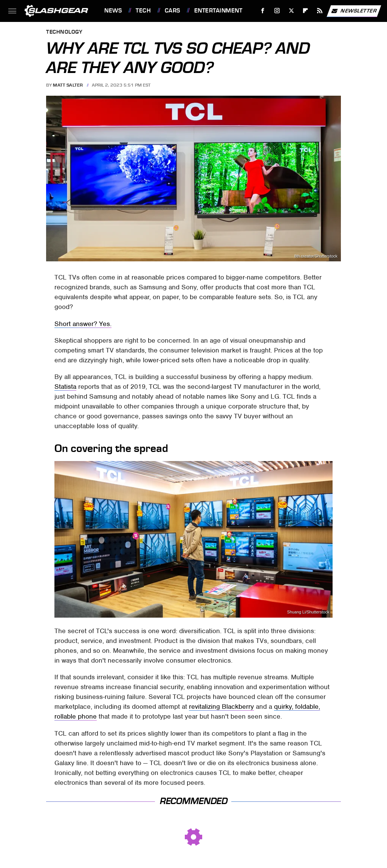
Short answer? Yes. (83, 324)
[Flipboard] (306, 11)
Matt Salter (68, 85)
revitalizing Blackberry (221, 707)
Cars (173, 11)
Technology (64, 32)
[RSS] (320, 11)
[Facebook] (263, 11)
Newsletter (354, 11)
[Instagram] (277, 11)
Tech (143, 11)
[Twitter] (291, 11)
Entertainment (218, 11)
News (113, 11)
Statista (65, 387)
